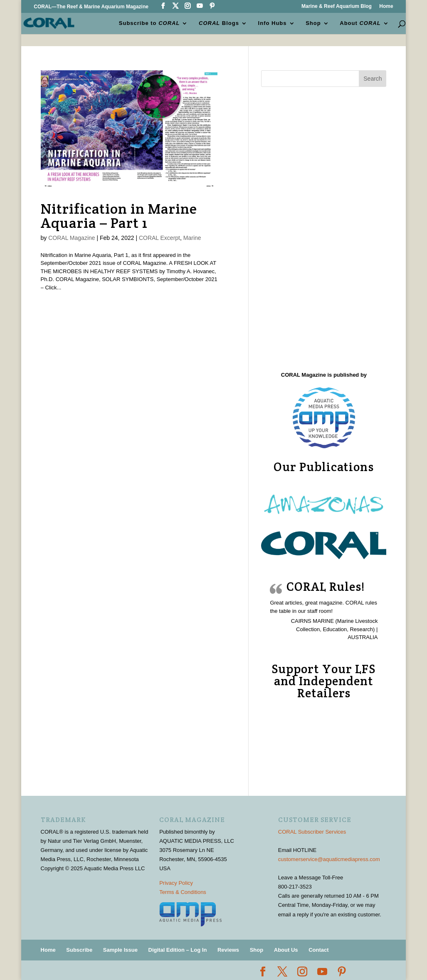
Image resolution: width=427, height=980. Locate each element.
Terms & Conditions (183, 892)
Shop (313, 23)
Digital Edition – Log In (178, 950)
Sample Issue (120, 950)
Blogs (219, 23)
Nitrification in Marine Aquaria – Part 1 (119, 216)
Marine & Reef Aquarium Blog (337, 6)
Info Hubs (273, 23)
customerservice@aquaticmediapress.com (329, 859)
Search (373, 79)
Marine (192, 238)
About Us (286, 950)
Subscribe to (149, 23)
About (360, 23)
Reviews (228, 950)
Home (386, 6)
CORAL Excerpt (159, 238)
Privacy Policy (176, 883)
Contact (318, 950)
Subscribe (79, 950)
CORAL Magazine (72, 238)
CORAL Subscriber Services (312, 832)
